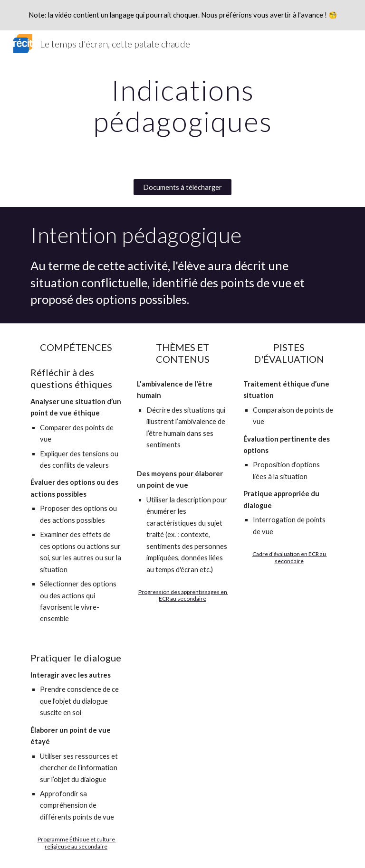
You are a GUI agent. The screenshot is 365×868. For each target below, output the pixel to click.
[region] (182, 15)
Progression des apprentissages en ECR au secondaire (183, 595)
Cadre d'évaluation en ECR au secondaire (290, 557)
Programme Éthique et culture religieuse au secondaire (77, 843)
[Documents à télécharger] (182, 187)
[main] (182, 105)
